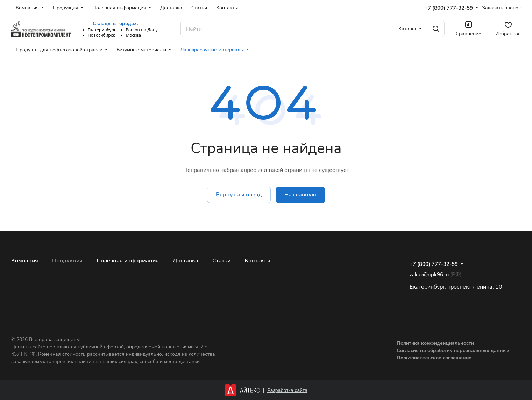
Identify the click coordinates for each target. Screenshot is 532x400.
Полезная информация (128, 261)
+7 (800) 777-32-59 (449, 8)
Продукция (67, 261)
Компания (25, 261)
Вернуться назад (239, 195)
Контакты (257, 261)
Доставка (186, 261)
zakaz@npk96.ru (429, 275)
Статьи (221, 261)
